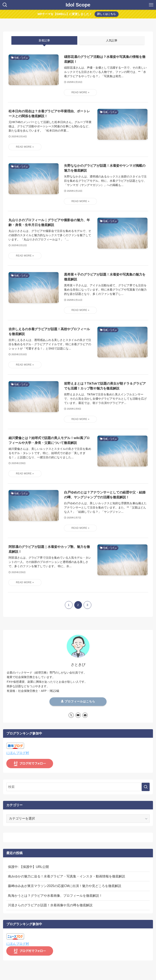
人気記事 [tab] (112, 40)
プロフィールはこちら (78, 701)
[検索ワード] (78, 787)
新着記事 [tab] (44, 40)
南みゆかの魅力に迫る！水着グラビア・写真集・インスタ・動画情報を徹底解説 (67, 876)
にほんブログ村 (18, 753)
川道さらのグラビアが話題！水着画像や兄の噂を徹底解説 (50, 905)
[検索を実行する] (146, 787)
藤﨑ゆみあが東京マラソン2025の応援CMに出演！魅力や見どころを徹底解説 (64, 886)
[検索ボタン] (5, 5)
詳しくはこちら (106, 14)
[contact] (85, 715)
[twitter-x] (71, 715)
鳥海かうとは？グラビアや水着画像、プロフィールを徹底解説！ (55, 896)
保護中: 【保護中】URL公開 (28, 867)
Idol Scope (78, 5)
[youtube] (78, 715)
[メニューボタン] (151, 5)
